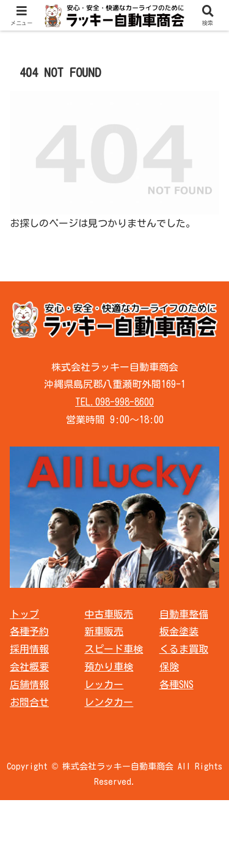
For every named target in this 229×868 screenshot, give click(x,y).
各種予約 (29, 631)
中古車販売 (109, 614)
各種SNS (176, 684)
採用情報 (29, 649)
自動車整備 (184, 614)
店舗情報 (29, 684)
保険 (169, 667)
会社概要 (29, 667)
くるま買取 (184, 649)
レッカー (104, 684)
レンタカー (109, 702)
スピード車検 (114, 649)
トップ (24, 614)
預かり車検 (109, 667)
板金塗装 (179, 631)
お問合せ (29, 702)
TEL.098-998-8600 (114, 402)
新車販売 (104, 631)
